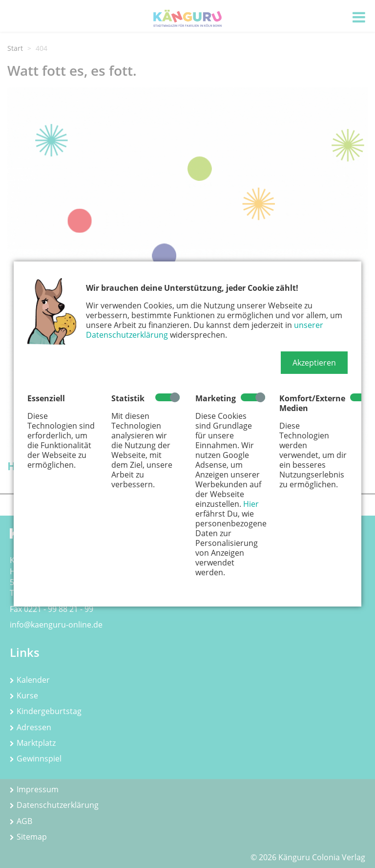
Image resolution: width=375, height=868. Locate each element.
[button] (314, 363)
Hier (251, 504)
